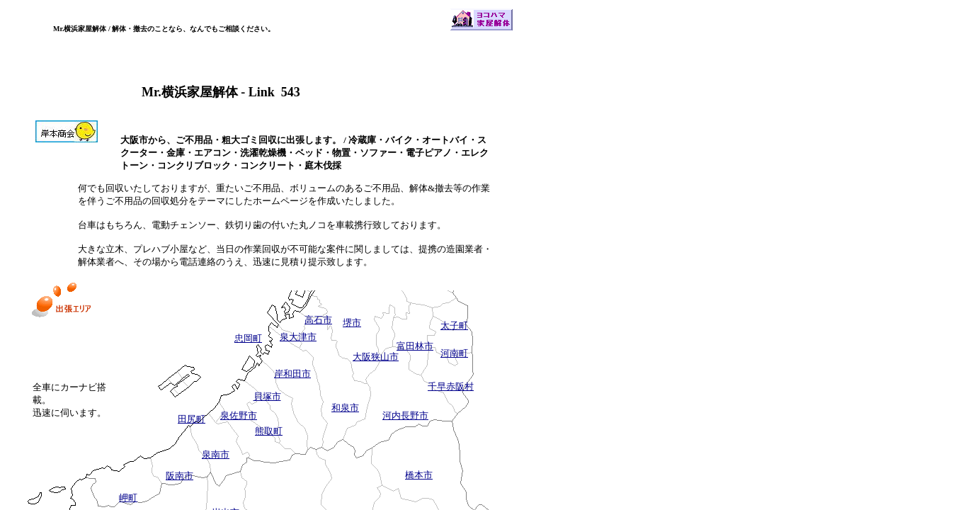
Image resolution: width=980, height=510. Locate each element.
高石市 (318, 320)
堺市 (352, 323)
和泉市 (345, 408)
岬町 (128, 498)
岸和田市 (292, 374)
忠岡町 (248, 338)
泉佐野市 (239, 415)
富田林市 (415, 346)
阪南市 (180, 476)
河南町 (454, 353)
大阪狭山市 (376, 357)
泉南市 (216, 454)
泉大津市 (298, 337)
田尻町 (192, 419)
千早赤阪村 (451, 386)
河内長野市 (405, 415)
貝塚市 (267, 396)
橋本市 (419, 475)
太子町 (454, 325)
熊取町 (269, 431)
